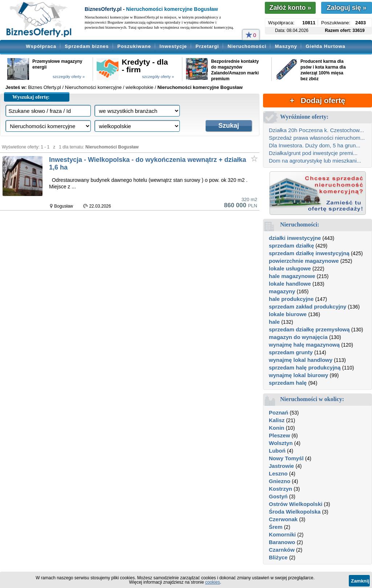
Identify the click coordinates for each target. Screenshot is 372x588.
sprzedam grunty (291, 352)
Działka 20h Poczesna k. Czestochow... (316, 130)
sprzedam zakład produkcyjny (308, 307)
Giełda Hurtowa (325, 46)
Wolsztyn (281, 443)
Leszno (278, 473)
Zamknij (360, 581)
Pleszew (279, 435)
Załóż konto (290, 8)
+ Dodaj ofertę (318, 100)
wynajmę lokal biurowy (298, 375)
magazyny (282, 291)
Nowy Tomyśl (286, 458)
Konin (277, 428)
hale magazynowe (292, 276)
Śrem (276, 527)
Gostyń (278, 496)
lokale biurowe (288, 314)
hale (274, 322)
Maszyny (286, 46)
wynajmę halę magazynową (304, 345)
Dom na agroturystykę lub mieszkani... (315, 161)
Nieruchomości (247, 46)
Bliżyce (278, 557)
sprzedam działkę (291, 246)
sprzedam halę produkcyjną (305, 367)
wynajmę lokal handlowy (301, 360)
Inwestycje (173, 46)
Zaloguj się (346, 8)
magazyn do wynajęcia (298, 337)
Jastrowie (281, 466)
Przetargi (207, 46)
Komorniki (282, 534)
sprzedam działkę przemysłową (309, 329)
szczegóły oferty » (69, 77)
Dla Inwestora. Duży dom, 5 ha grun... (315, 145)
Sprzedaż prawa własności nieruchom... (317, 138)
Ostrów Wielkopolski (296, 504)
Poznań (278, 413)
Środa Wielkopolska (295, 512)
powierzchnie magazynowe (304, 261)
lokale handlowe (290, 284)
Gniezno (280, 481)
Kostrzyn (280, 489)
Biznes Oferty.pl (45, 87)
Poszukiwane (134, 46)
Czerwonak (283, 519)
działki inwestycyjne (295, 238)
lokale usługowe (290, 268)
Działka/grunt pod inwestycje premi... (313, 153)
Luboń (277, 451)
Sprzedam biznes (87, 46)
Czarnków (282, 550)
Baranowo (282, 542)
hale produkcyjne (291, 299)
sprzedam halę (288, 383)
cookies (213, 582)
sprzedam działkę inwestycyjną (309, 253)
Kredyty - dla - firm (145, 66)
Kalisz (277, 420)
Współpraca (41, 46)
